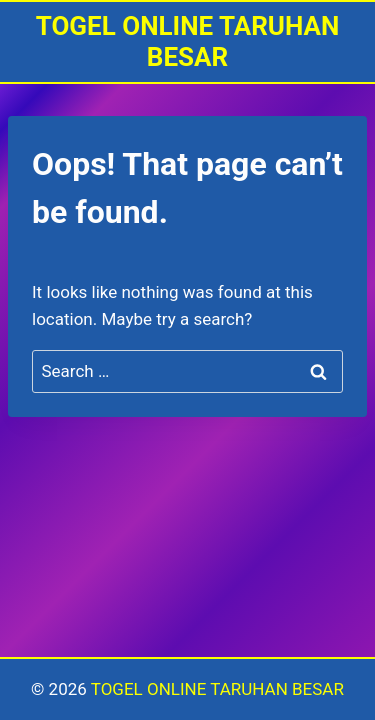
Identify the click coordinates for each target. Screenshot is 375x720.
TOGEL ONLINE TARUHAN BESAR (217, 689)
